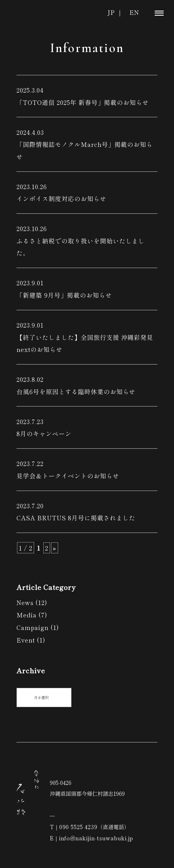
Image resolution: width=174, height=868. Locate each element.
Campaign (33, 627)
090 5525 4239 (78, 827)
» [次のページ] (55, 548)
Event (26, 640)
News (25, 602)
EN (134, 12)
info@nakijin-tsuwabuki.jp (96, 838)
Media (27, 615)
